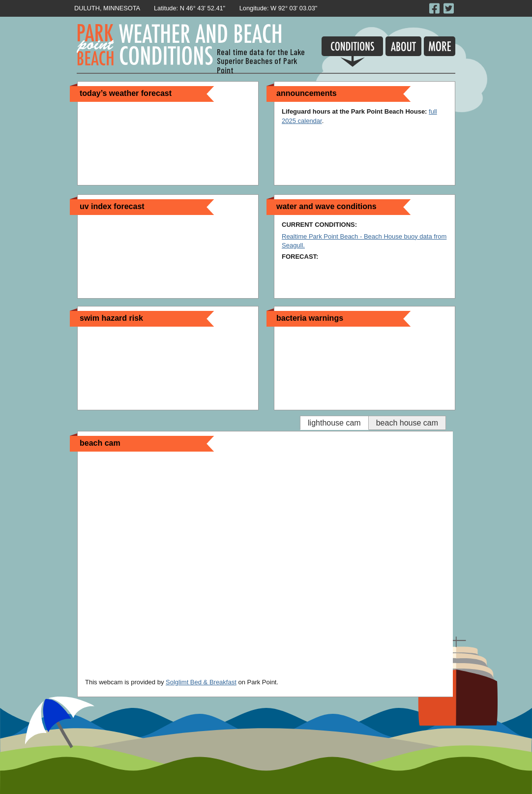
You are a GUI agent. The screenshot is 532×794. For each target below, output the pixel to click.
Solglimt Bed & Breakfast (201, 682)
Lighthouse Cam (334, 423)
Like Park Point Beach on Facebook (435, 8)
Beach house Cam (407, 423)
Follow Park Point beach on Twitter (449, 8)
